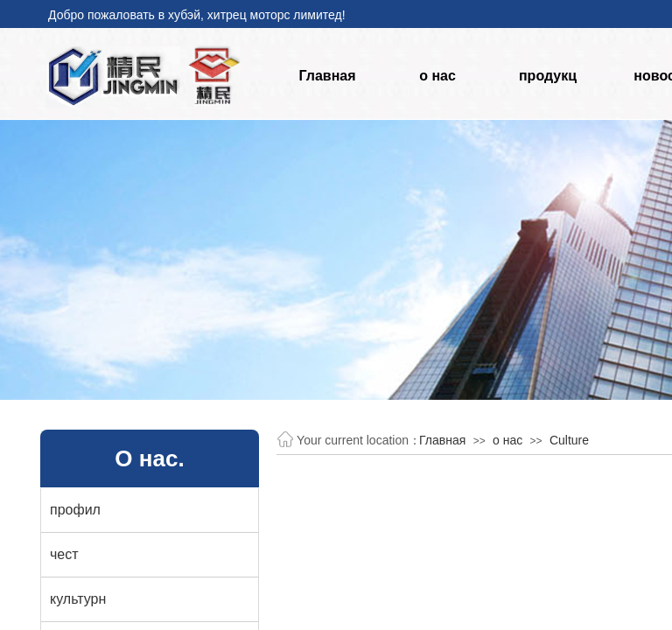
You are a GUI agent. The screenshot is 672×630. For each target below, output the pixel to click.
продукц (548, 76)
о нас (437, 76)
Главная (327, 76)
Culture (569, 440)
